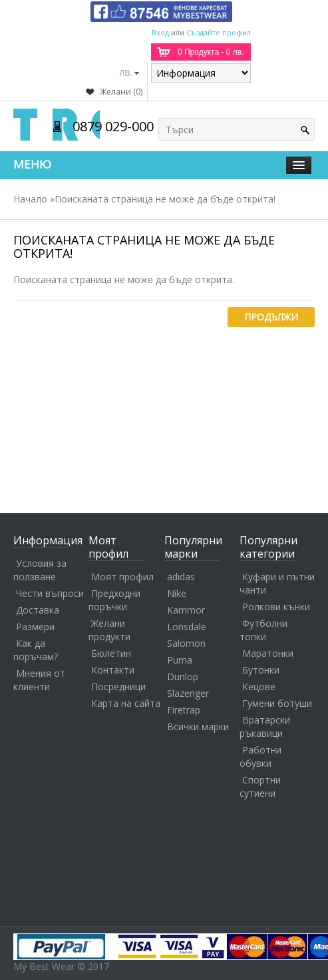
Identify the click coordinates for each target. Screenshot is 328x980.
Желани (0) (121, 92)
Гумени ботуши (277, 703)
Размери (35, 627)
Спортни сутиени (260, 786)
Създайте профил (219, 32)
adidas (181, 577)
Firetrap (184, 710)
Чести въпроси (50, 593)
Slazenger (188, 693)
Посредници (118, 687)
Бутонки (261, 670)
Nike (177, 593)
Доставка (38, 610)
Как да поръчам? (36, 650)
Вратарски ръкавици (265, 727)
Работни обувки (260, 756)
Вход (160, 32)
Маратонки (268, 653)
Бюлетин (111, 653)
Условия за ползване (40, 570)
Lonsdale (187, 627)
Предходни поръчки (114, 600)
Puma (180, 660)
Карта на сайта (126, 703)
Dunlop (183, 677)
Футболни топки (263, 630)
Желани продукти (109, 630)
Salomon (186, 643)
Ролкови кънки (276, 607)
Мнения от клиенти (39, 680)
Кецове (259, 687)
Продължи (271, 317)
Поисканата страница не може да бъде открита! (165, 199)
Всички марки (198, 727)
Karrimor (186, 610)
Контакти (113, 670)
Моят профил (122, 577)
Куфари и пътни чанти (277, 583)
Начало (30, 199)
